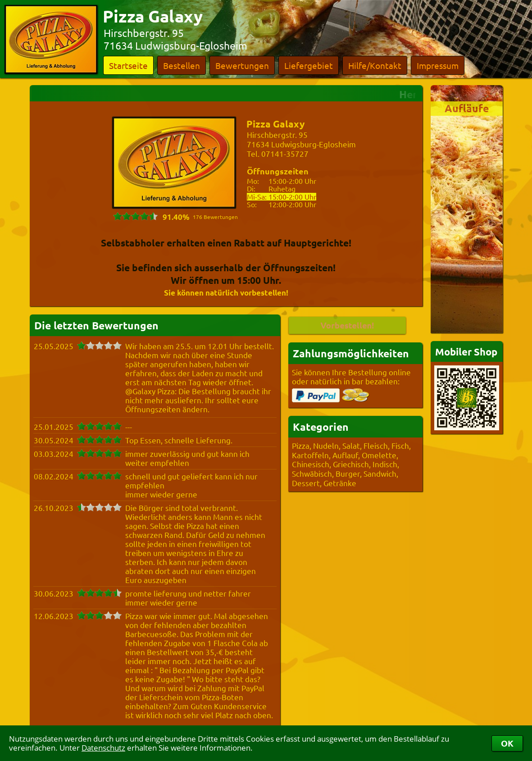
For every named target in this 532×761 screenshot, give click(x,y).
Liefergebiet (309, 65)
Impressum (438, 65)
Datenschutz (103, 748)
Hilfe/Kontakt (375, 65)
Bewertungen (242, 65)
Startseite (128, 65)
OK (507, 743)
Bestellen (182, 65)
